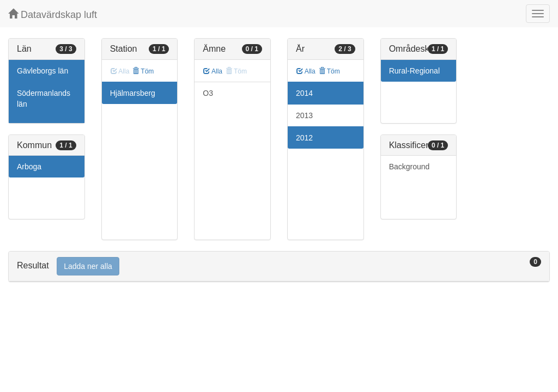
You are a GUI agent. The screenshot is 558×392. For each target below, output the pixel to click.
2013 (304, 115)
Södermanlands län (44, 99)
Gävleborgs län (43, 71)
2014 (304, 93)
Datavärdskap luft (53, 14)
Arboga (29, 167)
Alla (213, 71)
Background (410, 167)
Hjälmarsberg (133, 93)
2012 (304, 138)
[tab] (279, 267)
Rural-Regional (414, 71)
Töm (143, 71)
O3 (208, 93)
